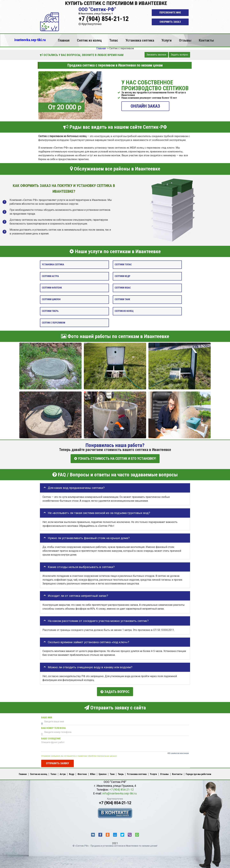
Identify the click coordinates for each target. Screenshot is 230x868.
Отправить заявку (57, 762)
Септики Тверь (50, 311)
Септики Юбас (123, 288)
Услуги (167, 40)
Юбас (93, 773)
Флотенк (82, 773)
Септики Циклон (51, 299)
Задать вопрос (179, 55)
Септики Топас (123, 264)
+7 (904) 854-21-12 (104, 19)
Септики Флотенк (52, 288)
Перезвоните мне (170, 13)
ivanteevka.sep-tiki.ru (30, 40)
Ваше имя (47, 716)
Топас (114, 40)
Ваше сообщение (51, 737)
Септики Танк (122, 299)
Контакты (206, 40)
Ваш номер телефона (53, 726)
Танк (112, 773)
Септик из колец (89, 40)
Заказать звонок (156, 55)
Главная (64, 40)
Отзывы (185, 40)
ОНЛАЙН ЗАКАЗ (145, 106)
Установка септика (140, 40)
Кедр (72, 773)
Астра (63, 773)
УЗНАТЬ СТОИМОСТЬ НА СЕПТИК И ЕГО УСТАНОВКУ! (115, 459)
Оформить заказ (170, 22)
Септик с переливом (54, 323)
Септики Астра (50, 276)
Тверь (121, 773)
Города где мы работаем (198, 773)
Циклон (103, 773)
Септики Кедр (123, 276)
